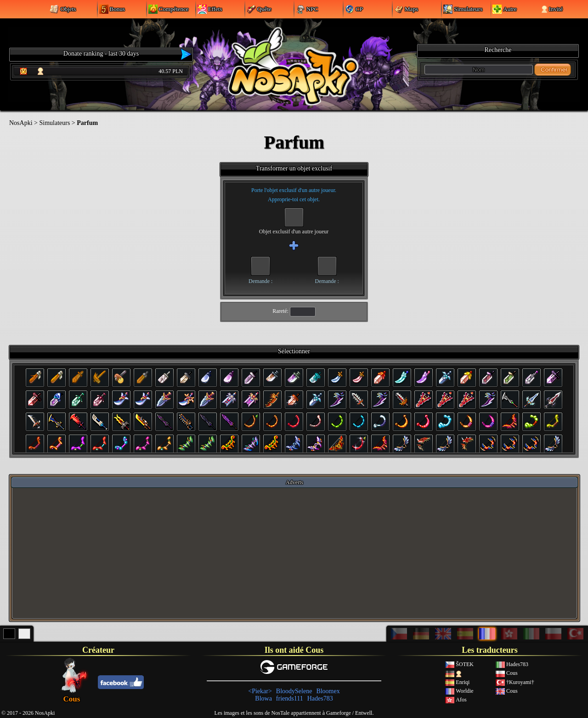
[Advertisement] (294, 553)
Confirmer (554, 70)
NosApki (21, 123)
